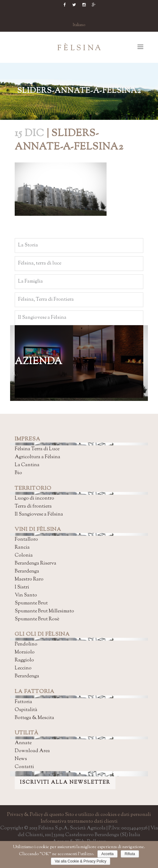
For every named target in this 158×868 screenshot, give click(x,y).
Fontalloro (26, 540)
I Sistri (22, 587)
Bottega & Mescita (34, 718)
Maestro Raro (29, 579)
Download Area (32, 751)
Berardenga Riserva (36, 563)
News (21, 759)
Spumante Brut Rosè (37, 619)
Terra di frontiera (33, 506)
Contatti (24, 767)
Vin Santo (26, 595)
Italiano (79, 25)
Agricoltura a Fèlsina (38, 457)
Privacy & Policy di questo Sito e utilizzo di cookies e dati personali (79, 815)
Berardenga (27, 571)
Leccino (23, 668)
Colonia (24, 556)
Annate (23, 743)
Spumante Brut (31, 603)
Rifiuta (130, 854)
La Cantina (27, 465)
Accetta (107, 854)
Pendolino (26, 644)
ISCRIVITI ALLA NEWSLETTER (65, 783)
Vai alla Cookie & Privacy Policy (81, 861)
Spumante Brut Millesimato (44, 611)
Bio (18, 473)
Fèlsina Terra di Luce (37, 449)
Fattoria (23, 702)
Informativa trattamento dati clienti (79, 822)
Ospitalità (26, 710)
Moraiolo (25, 652)
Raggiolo (24, 660)
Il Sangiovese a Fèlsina (39, 514)
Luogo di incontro (34, 499)
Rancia (22, 548)
